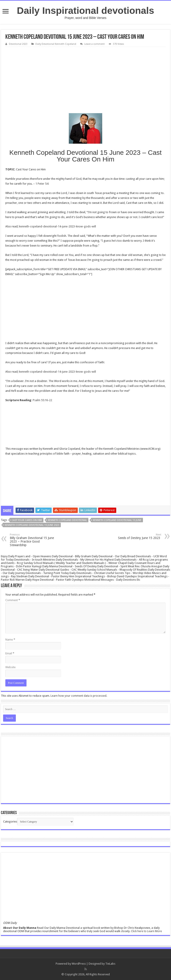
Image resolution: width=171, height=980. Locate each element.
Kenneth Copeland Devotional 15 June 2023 (32, 525)
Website (10, 667)
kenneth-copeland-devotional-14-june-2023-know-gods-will (57, 226)
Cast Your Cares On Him (27, 520)
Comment (13, 600)
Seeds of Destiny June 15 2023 (138, 536)
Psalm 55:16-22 (42, 400)
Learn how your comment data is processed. (79, 696)
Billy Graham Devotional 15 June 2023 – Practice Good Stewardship (33, 540)
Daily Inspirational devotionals (85, 10)
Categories (10, 822)
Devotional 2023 (18, 44)
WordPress (79, 964)
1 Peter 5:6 (42, 184)
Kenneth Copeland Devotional (67, 520)
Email (10, 653)
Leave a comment (95, 44)
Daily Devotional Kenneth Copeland (56, 44)
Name (10, 640)
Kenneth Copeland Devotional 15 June (117, 520)
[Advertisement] (85, 80)
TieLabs (110, 964)
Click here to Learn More (146, 931)
